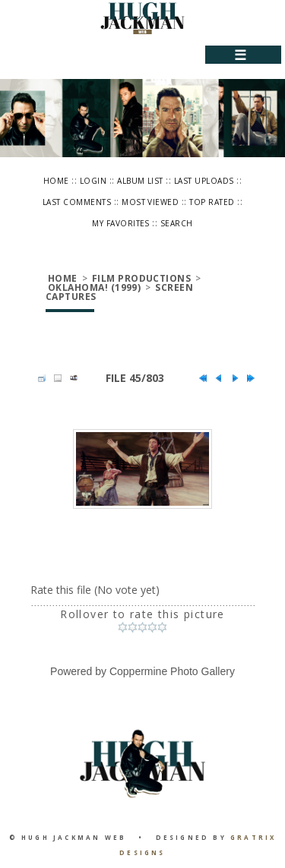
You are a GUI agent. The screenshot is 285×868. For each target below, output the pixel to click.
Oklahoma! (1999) (95, 287)
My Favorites (121, 223)
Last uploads (204, 181)
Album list (140, 181)
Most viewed (150, 202)
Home (56, 181)
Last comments (77, 202)
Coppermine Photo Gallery (172, 671)
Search (177, 223)
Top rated (212, 202)
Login (93, 181)
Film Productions (142, 278)
